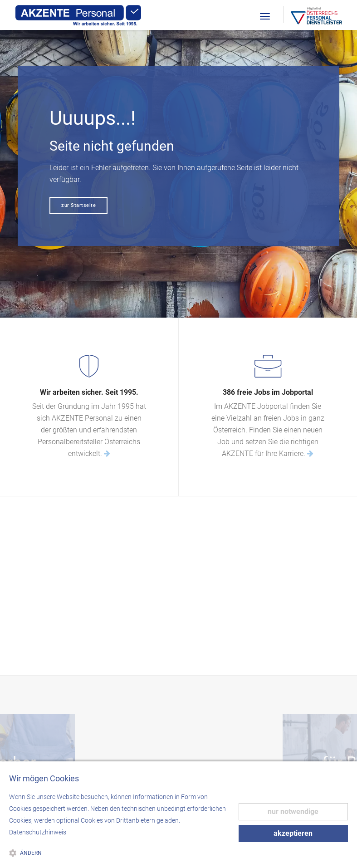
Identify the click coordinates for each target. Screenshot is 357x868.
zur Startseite (78, 205)
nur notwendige (293, 812)
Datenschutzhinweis (38, 832)
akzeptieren (293, 833)
